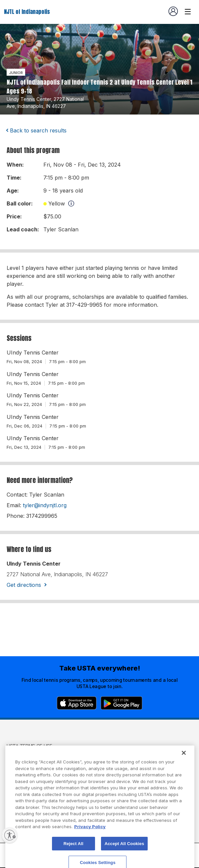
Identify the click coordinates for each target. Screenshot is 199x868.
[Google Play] (122, 703)
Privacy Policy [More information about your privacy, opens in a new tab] (90, 835)
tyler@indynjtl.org (45, 505)
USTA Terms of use (29, 746)
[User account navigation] (173, 11)
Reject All (74, 853)
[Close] (184, 762)
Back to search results (38, 130)
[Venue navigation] (188, 12)
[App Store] (77, 703)
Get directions (24, 585)
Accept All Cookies (124, 853)
